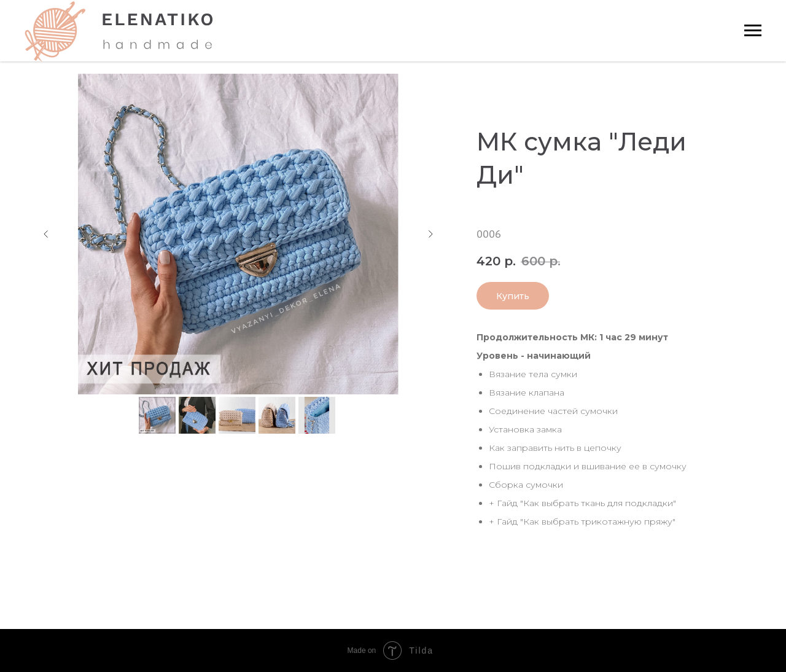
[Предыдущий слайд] (46, 234)
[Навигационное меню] (753, 31)
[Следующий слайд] (430, 234)
